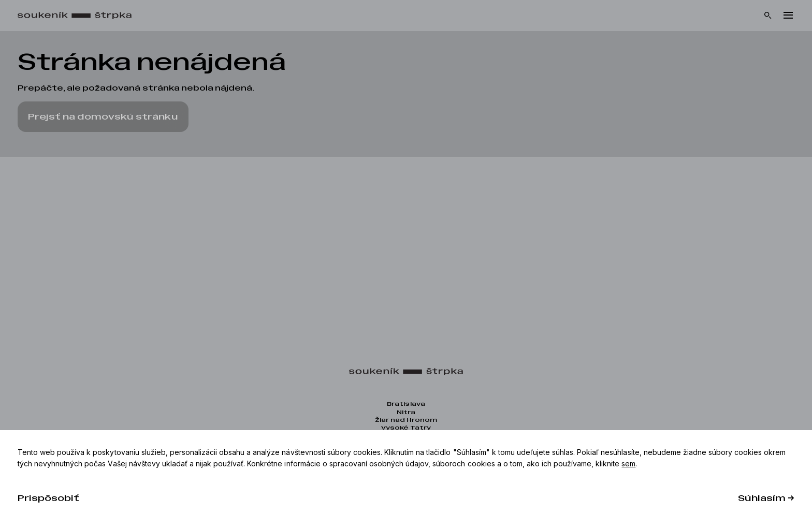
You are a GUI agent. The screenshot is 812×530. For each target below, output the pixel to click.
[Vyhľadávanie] (768, 16)
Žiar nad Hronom (406, 420)
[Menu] (788, 16)
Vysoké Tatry (406, 428)
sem (628, 463)
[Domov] (80, 16)
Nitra (406, 412)
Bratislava (406, 404)
